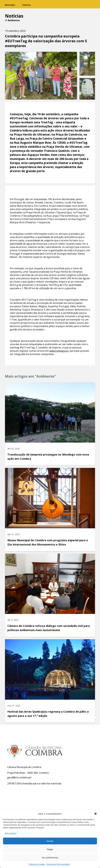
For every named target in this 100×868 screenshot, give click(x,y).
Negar (50, 849)
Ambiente (14, 20)
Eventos (26, 5)
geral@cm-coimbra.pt (19, 777)
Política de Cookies (37, 864)
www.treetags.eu (59, 351)
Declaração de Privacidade (58, 864)
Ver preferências (50, 858)
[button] (95, 814)
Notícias (14, 16)
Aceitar (50, 841)
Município (10, 5)
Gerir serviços (10, 833)
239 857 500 (14, 783)
